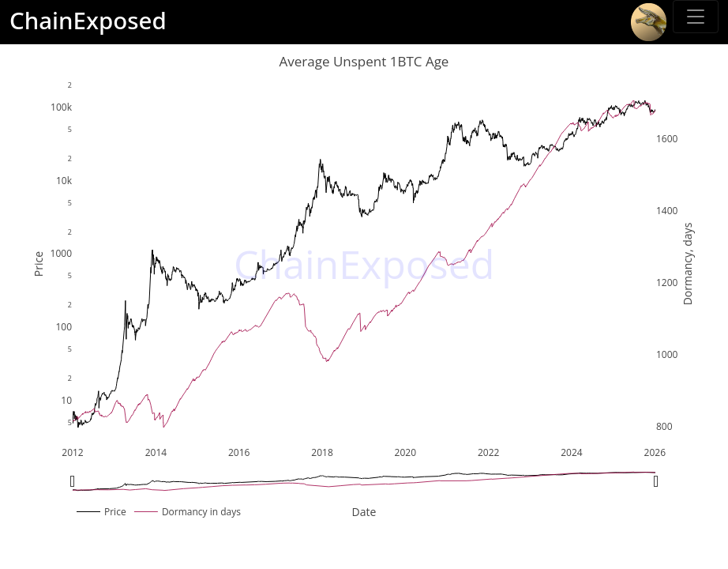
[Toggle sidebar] (696, 17)
